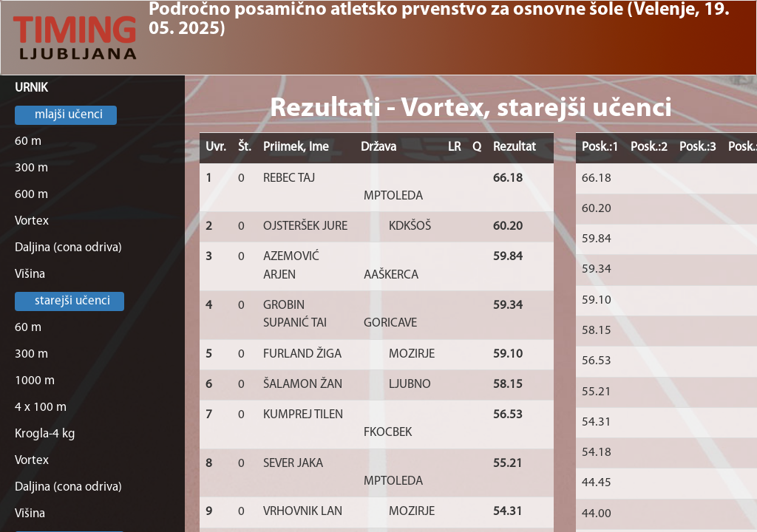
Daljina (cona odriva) (68, 248)
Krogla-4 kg (45, 434)
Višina (30, 274)
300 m (31, 168)
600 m (31, 195)
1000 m (35, 381)
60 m (28, 141)
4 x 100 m (41, 407)
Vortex (32, 221)
